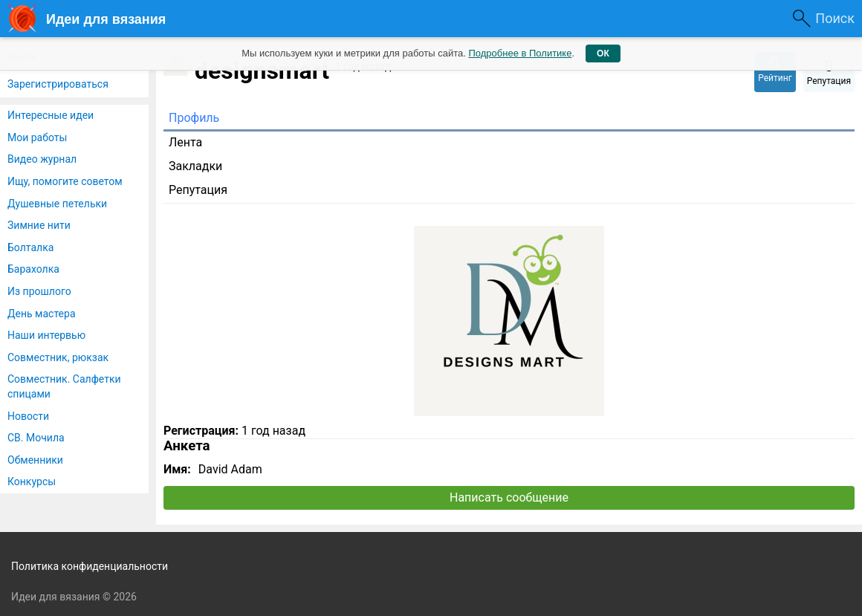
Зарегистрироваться (58, 84)
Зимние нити (39, 225)
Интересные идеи (51, 115)
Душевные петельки (57, 204)
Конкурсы (32, 482)
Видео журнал (42, 159)
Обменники (35, 460)
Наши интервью (46, 335)
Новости (28, 416)
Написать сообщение (509, 497)
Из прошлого (39, 291)
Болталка (30, 247)
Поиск (835, 18)
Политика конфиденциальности (90, 566)
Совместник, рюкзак (58, 357)
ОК (603, 54)
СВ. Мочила (36, 438)
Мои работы (37, 137)
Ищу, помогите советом (65, 181)
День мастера (42, 314)
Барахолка (33, 269)
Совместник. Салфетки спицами (64, 386)
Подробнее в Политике (520, 53)
